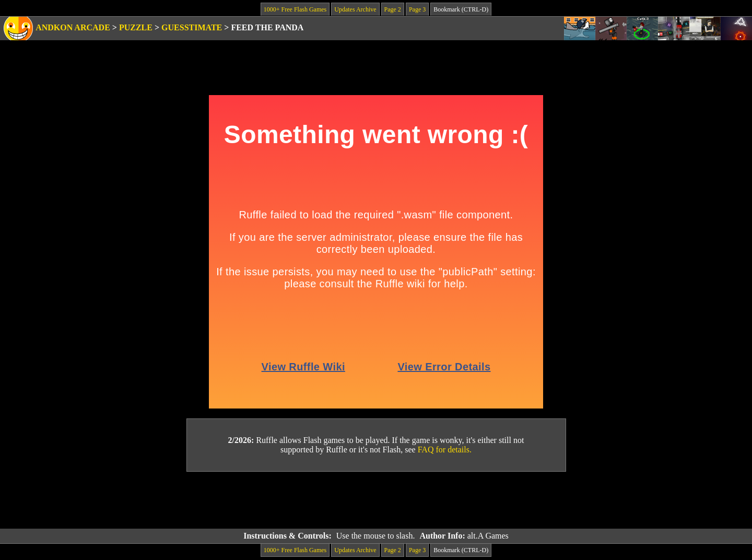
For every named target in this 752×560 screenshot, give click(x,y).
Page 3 (417, 9)
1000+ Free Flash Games (295, 9)
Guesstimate (192, 27)
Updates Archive (355, 9)
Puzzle (136, 27)
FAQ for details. (445, 450)
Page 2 (393, 9)
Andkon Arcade (73, 27)
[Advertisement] (376, 500)
